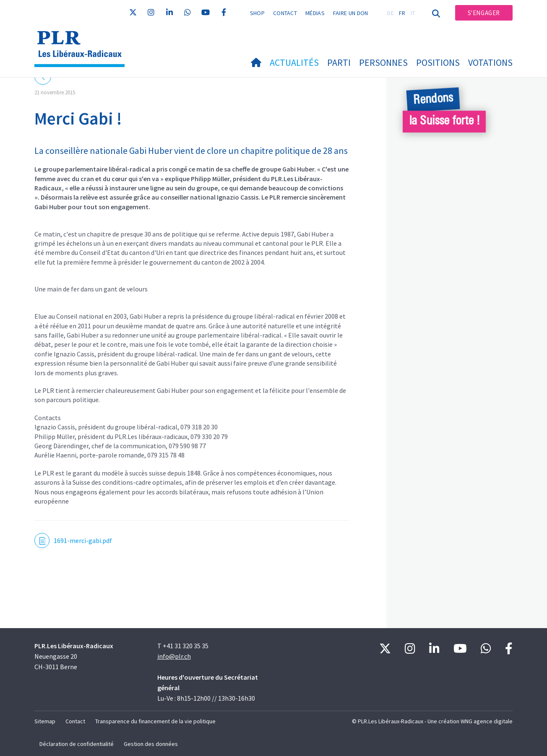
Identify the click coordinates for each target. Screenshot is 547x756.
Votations (490, 62)
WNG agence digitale (487, 721)
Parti (339, 62)
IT (413, 13)
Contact (285, 13)
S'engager (484, 13)
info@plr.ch (174, 656)
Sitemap (45, 721)
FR (402, 13)
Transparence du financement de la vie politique (155, 721)
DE (391, 13)
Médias (315, 13)
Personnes (383, 62)
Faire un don (351, 13)
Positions (438, 62)
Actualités (294, 62)
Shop (257, 13)
